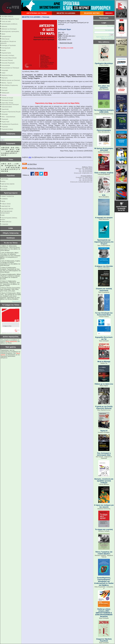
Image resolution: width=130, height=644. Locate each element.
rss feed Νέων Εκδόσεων (36, 168)
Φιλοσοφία (5, 114)
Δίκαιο (3, 34)
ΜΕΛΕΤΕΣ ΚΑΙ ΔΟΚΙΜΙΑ (66, 13)
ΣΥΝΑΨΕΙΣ (5, 224)
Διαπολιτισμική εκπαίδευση (9, 24)
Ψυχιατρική (5, 119)
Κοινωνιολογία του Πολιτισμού (10, 68)
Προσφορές (104, 18)
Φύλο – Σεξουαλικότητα (8, 117)
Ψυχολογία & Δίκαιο (7, 129)
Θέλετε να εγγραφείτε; (108, 39)
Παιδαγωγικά (5, 93)
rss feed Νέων (32, 164)
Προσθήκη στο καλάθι (66, 48)
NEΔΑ (3, 201)
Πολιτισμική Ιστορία (7, 100)
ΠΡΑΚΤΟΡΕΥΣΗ (6, 222)
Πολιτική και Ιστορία (7, 98)
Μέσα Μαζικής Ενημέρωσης (10, 85)
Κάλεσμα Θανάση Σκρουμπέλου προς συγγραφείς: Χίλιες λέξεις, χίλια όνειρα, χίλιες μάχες (10, 289)
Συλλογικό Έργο (64, 29)
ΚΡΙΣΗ (3, 181)
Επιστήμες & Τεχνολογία (9, 45)
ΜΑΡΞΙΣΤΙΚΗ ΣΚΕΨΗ (8, 184)
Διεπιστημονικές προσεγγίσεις (10, 31)
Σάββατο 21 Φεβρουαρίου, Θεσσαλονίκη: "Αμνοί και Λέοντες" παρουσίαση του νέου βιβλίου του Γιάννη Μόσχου (10, 248)
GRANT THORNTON (8, 196)
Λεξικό (3, 73)
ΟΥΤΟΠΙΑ (4, 186)
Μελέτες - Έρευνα (7, 83)
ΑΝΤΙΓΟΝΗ (5, 179)
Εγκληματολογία (6, 36)
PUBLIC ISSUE (6, 204)
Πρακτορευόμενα (11, 193)
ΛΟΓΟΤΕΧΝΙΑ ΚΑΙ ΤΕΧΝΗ (37, 13)
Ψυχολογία (5, 127)
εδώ (30, 157)
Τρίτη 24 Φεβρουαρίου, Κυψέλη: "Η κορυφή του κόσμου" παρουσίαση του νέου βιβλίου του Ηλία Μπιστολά (10, 263)
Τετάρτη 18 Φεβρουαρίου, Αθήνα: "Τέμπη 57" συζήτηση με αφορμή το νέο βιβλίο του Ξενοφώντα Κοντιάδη (11, 277)
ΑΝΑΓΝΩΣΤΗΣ (6, 206)
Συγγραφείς (11, 143)
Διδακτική (4, 26)
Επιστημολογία (6, 48)
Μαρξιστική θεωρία (7, 75)
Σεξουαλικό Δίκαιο (7, 107)
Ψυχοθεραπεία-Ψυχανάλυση (10, 124)
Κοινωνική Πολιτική (7, 60)
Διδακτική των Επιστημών (9, 29)
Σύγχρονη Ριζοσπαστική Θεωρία (11, 112)
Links (11, 228)
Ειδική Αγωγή (5, 39)
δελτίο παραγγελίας (11, 341)
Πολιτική (4, 95)
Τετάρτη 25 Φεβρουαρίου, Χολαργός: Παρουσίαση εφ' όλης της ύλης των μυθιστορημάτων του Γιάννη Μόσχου (11, 270)
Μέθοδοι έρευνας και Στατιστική (11, 80)
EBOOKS (109, 13)
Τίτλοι (11, 159)
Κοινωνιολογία (6, 65)
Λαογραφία (5, 70)
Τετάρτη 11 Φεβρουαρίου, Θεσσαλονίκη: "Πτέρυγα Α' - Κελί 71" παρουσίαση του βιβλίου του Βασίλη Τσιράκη (10, 283)
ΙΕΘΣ (3, 215)
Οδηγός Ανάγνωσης (11, 233)
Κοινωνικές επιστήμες (8, 55)
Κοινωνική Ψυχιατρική (8, 63)
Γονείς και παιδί (6, 21)
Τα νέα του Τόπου (11, 243)
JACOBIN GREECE (7, 16)
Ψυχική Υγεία (5, 122)
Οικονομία (4, 90)
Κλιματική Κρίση (6, 53)
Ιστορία (4, 50)
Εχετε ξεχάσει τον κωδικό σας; (105, 37)
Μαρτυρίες (5, 78)
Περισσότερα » (17, 301)
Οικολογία (4, 88)
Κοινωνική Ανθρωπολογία (9, 58)
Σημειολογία (5, 109)
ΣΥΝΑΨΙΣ (4, 189)
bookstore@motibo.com (85, 182)
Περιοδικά (11, 176)
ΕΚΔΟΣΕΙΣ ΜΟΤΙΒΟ (92, 13)
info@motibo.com (87, 173)
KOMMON (5, 199)
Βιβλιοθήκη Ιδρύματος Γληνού (10, 19)
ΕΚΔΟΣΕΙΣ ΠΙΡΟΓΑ (7, 209)
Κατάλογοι (11, 238)
